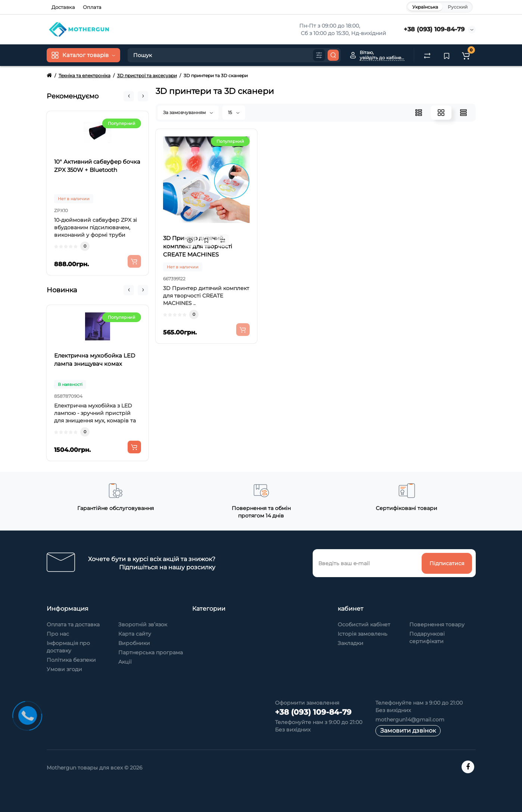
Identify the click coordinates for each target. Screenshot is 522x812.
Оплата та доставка (73, 624)
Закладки (351, 643)
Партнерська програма (151, 652)
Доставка (63, 7)
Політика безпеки (71, 660)
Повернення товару (437, 624)
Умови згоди (64, 669)
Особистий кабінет (364, 624)
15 (234, 112)
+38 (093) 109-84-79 (434, 29)
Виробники (134, 643)
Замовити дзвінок (408, 731)
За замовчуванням (188, 112)
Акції (125, 662)
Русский (458, 7)
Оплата (92, 7)
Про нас (58, 634)
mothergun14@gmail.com (410, 720)
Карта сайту (135, 634)
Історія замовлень (362, 634)
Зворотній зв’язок (143, 624)
